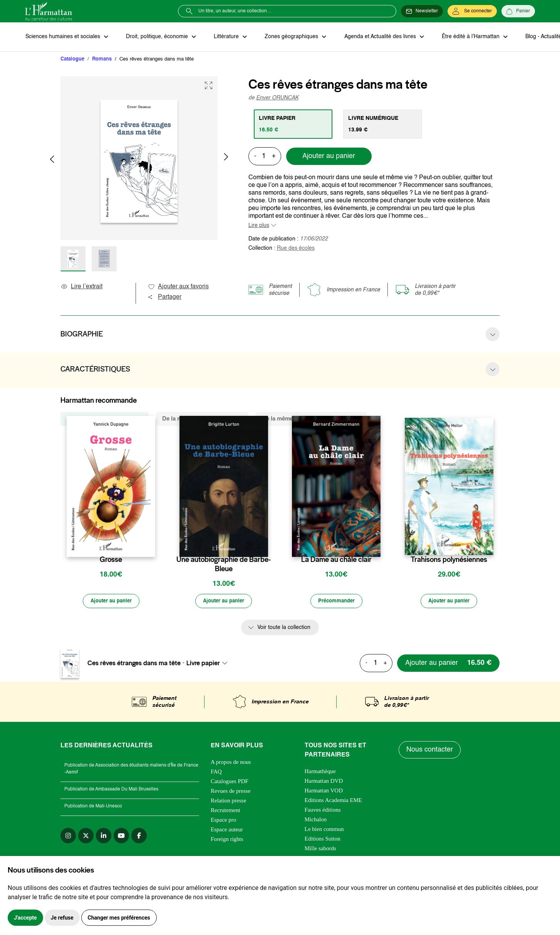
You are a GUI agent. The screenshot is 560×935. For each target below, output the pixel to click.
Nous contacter (430, 751)
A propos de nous (231, 763)
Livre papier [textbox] (203, 664)
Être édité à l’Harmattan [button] (467, 37)
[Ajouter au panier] (111, 602)
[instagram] (68, 836)
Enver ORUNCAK (277, 98)
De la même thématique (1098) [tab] (202, 419)
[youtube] (121, 836)
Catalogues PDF (230, 782)
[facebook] (139, 836)
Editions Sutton (323, 839)
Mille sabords (320, 849)
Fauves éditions (323, 811)
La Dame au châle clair (336, 560)
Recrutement (226, 811)
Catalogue (72, 60)
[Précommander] (336, 602)
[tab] (294, 124)
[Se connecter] (472, 11)
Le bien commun (324, 830)
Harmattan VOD (324, 791)
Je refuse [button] (62, 918)
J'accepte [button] (25, 918)
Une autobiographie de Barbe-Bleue (224, 565)
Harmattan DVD (324, 782)
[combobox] (209, 664)
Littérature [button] (225, 37)
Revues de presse (231, 792)
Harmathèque (320, 772)
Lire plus (259, 226)
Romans (102, 60)
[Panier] (518, 11)
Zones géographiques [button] (289, 37)
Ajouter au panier (329, 157)
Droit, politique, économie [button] (157, 37)
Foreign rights (227, 840)
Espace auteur (227, 830)
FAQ (216, 772)
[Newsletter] (422, 11)
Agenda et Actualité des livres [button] (377, 37)
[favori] (150, 545)
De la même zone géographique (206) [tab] (312, 419)
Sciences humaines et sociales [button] (63, 37)
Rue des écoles (296, 249)
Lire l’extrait (81, 287)
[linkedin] (104, 836)
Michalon (316, 820)
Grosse (111, 560)
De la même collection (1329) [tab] (105, 419)
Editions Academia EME (333, 801)
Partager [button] (164, 298)
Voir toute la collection (284, 629)
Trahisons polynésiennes (449, 560)
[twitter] (86, 836)
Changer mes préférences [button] (119, 918)
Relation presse (228, 801)
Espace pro (223, 821)
